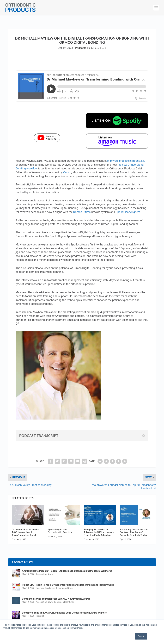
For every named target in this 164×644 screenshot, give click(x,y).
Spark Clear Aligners (128, 212)
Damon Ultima (82, 212)
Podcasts (81, 48)
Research (40, 616)
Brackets (57, 602)
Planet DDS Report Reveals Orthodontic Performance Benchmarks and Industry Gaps (68, 585)
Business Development (46, 588)
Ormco (67, 172)
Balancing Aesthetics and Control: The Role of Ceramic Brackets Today (134, 532)
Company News (65, 588)
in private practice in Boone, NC (126, 161)
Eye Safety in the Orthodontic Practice (60, 531)
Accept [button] (141, 636)
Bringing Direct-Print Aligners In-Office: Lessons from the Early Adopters (99, 532)
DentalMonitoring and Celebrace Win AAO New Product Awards (56, 599)
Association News (44, 574)
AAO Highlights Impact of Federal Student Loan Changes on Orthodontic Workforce (67, 571)
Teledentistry (68, 602)
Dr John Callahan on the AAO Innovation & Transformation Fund (25, 532)
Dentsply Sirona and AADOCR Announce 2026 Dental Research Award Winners (64, 613)
